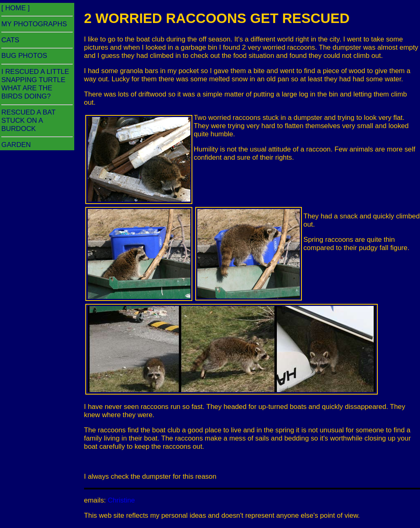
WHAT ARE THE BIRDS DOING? (27, 92)
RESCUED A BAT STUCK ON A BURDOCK (28, 121)
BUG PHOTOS (24, 56)
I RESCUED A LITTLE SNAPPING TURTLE (35, 76)
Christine (121, 500)
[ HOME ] (15, 8)
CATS (10, 40)
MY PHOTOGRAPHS (34, 24)
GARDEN (16, 145)
